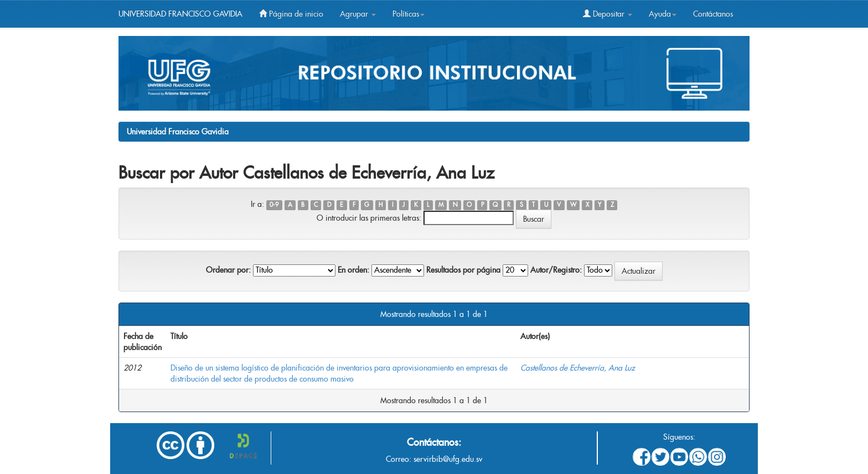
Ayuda (663, 14)
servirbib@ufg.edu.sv (448, 459)
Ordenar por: (228, 270)
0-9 (274, 205)
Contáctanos (713, 14)
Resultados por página (463, 270)
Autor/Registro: (556, 270)
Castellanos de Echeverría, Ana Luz (578, 368)
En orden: (353, 270)
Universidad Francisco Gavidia (178, 132)
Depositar (608, 14)
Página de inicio (291, 14)
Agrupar (358, 14)
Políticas (409, 14)
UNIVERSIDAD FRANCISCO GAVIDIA (180, 14)
